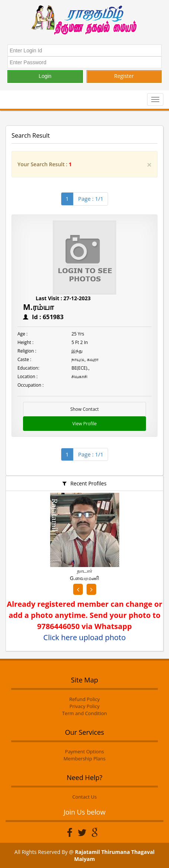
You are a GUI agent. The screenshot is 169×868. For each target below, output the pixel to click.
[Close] (149, 165)
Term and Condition (84, 713)
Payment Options (84, 751)
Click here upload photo (85, 637)
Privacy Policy (84, 706)
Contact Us (85, 797)
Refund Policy (85, 699)
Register (124, 76)
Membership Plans (84, 759)
